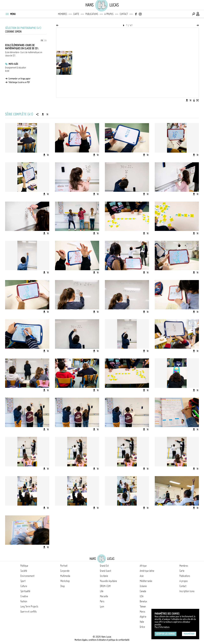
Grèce (142, 627)
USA (142, 596)
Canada (143, 591)
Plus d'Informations (162, 627)
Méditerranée (146, 581)
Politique (24, 566)
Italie (142, 622)
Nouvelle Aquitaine (108, 581)
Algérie (143, 617)
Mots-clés (13, 64)
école (7, 71)
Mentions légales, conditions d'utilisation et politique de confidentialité (102, 640)
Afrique (143, 566)
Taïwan (143, 606)
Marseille (104, 596)
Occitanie (104, 576)
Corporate (65, 571)
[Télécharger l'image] (187, 100)
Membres (63, 14)
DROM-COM (105, 586)
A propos (109, 14)
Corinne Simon (13, 32)
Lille (102, 591)
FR (42, 41)
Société (24, 571)
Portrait (64, 566)
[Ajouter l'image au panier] (190, 100)
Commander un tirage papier (20, 79)
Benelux (143, 601)
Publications (92, 14)
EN (45, 41)
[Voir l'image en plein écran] (197, 100)
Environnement (27, 576)
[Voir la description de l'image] (194, 100)
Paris (102, 601)
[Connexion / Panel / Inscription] (198, 14)
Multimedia (65, 576)
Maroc (143, 612)
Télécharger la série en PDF (19, 82)
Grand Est (104, 566)
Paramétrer (189, 634)
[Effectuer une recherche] (193, 14)
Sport (23, 581)
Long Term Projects (29, 606)
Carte (76, 14)
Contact (124, 14)
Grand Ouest (106, 571)
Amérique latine (147, 571)
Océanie (143, 586)
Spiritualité (25, 591)
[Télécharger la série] (43, 114)
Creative (24, 596)
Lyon (102, 606)
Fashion (24, 601)
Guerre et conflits (29, 612)
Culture (24, 586)
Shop (62, 586)
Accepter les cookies (166, 634)
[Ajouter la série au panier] (47, 114)
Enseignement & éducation (16, 68)
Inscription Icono (187, 591)
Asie (142, 576)
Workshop (65, 581)
